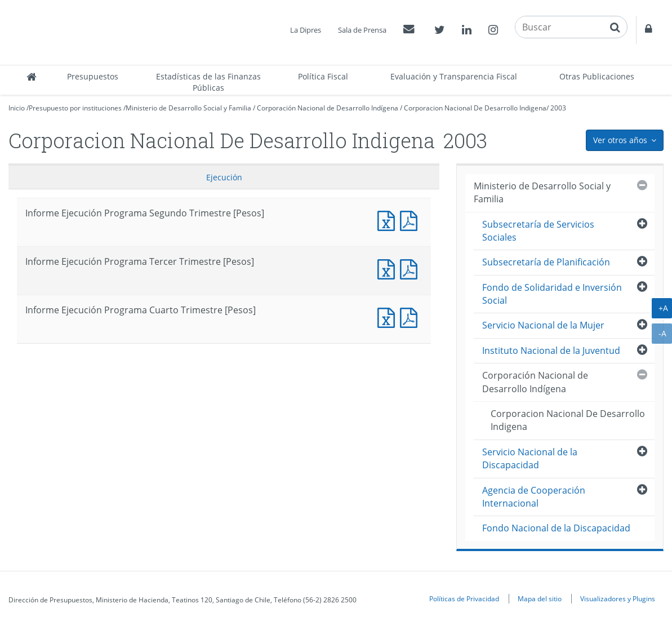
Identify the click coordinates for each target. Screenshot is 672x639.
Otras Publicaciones (597, 76)
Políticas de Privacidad (464, 598)
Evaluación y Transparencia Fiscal (454, 76)
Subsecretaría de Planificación (546, 262)
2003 (558, 108)
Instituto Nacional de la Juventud (551, 350)
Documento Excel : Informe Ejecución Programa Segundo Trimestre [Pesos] (389, 219)
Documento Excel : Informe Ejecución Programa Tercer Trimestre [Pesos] (389, 268)
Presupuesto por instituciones (75, 108)
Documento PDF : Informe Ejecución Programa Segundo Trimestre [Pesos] (411, 219)
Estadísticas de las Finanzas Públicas (208, 82)
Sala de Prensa (362, 30)
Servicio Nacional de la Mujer (543, 325)
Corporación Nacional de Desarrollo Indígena (328, 108)
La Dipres (306, 30)
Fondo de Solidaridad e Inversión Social (552, 294)
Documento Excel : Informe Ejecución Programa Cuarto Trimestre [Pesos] (389, 316)
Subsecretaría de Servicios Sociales (538, 231)
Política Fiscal (323, 76)
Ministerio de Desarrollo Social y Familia (188, 108)
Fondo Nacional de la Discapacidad (556, 528)
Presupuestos (93, 76)
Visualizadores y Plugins (618, 598)
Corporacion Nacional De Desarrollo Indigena (475, 108)
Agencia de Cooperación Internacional (534, 497)
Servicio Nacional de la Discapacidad (530, 458)
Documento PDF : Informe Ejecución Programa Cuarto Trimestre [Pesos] (411, 316)
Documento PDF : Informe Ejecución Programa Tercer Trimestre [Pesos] (411, 268)
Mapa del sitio (540, 598)
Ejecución (224, 177)
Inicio (17, 108)
